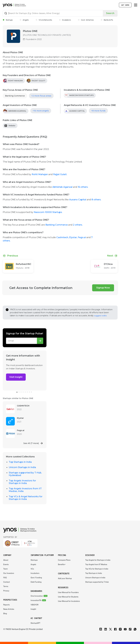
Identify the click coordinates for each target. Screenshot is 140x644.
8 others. (96, 200)
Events (6, 564)
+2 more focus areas (41, 96)
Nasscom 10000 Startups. (48, 212)
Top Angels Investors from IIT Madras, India (25, 490)
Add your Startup (65, 578)
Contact (7, 582)
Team (6, 569)
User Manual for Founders (68, 592)
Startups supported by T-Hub (97, 582)
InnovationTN (36, 600)
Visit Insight (16, 377)
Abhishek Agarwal (62, 187)
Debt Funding (36, 582)
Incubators (65, 20)
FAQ (5, 578)
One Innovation (37, 596)
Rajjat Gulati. (60, 174)
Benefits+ (62, 564)
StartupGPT (35, 623)
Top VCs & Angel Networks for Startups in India (26, 498)
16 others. (83, 187)
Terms (6, 586)
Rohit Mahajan (40, 174)
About (6, 560)
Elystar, (73, 237)
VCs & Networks (44, 20)
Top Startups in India (20, 462)
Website (12, 126)
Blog (5, 614)
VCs (32, 569)
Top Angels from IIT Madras (96, 564)
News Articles (9, 609)
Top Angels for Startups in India (98, 560)
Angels (24, 20)
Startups (8, 20)
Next (110, 256)
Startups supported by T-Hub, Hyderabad (25, 474)
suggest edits (100, 316)
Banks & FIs (107, 20)
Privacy (6, 591)
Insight (33, 609)
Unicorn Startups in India (22, 467)
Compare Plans (64, 560)
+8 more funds (98, 111)
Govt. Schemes (86, 20)
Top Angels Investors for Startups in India (22, 482)
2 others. (78, 225)
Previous (13, 256)
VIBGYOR (35, 605)
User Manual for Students (68, 597)
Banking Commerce (15, 96)
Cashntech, (63, 237)
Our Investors (9, 573)
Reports (6, 605)
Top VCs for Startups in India (97, 569)
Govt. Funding (36, 578)
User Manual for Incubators (69, 601)
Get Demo (125, 5)
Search (110, 13)
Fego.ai (82, 237)
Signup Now (103, 288)
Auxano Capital (78, 200)
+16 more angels (41, 111)
